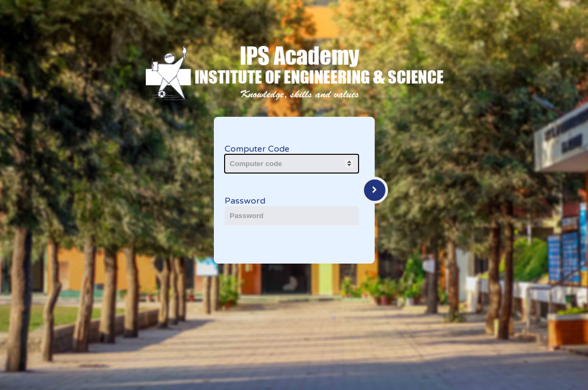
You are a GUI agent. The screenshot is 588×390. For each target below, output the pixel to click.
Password (245, 201)
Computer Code (257, 149)
